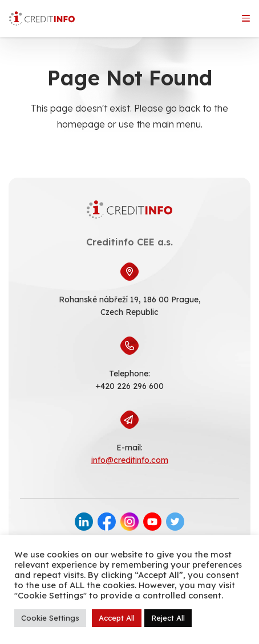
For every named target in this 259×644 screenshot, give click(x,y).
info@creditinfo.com (130, 460)
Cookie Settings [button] (50, 618)
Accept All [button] (117, 618)
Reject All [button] (168, 618)
